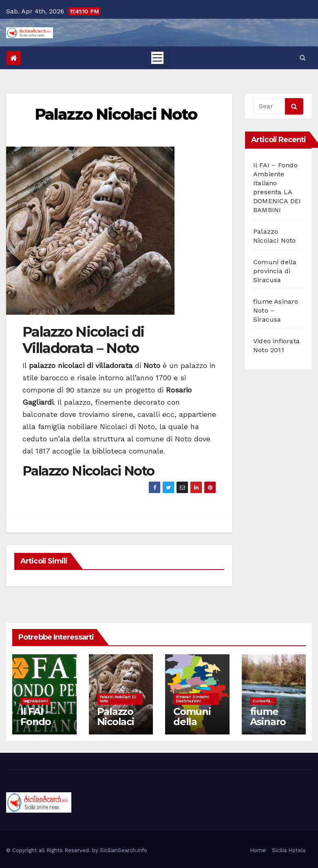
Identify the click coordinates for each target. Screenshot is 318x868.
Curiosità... (263, 701)
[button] (303, 58)
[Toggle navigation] (157, 58)
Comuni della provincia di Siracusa (275, 271)
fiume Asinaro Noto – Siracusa (269, 727)
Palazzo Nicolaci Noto (116, 114)
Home (258, 850)
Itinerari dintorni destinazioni (192, 699)
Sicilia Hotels (289, 850)
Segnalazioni (35, 701)
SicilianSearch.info (124, 850)
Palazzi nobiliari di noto (118, 699)
